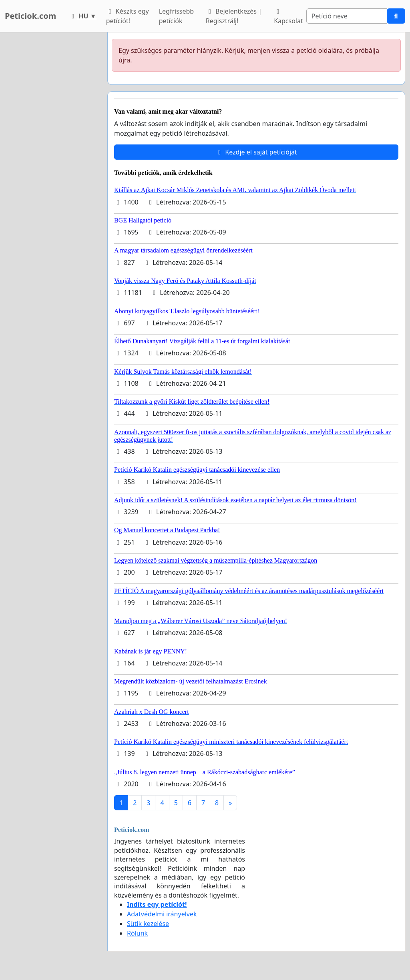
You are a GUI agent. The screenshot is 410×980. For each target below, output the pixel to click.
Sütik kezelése (148, 924)
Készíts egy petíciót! (128, 16)
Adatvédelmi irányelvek (162, 914)
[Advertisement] (51, 152)
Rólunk (137, 933)
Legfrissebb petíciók (177, 16)
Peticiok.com (30, 16)
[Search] (347, 16)
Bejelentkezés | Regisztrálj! (234, 16)
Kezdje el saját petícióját (256, 152)
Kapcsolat (288, 17)
